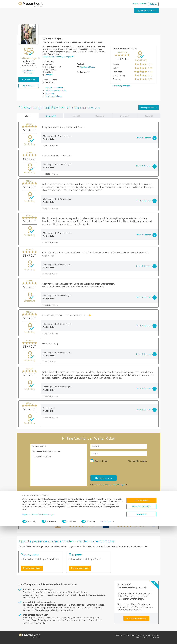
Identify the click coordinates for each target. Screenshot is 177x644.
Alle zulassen (141, 619)
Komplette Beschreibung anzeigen (57, 57)
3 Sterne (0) (100, 116)
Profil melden (114, 497)
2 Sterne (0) (125, 116)
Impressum (27, 632)
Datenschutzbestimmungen (43, 632)
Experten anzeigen (32, 568)
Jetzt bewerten (29, 79)
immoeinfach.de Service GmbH (132, 515)
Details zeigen (106, 639)
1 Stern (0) (149, 116)
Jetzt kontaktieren (146, 10)
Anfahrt (49, 75)
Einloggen (154, 4)
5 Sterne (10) (51, 116)
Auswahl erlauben (141, 625)
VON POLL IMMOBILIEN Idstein (85, 515)
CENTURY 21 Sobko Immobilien (37, 515)
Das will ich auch (139, 4)
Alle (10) (28, 116)
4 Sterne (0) (76, 116)
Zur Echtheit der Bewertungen (29, 72)
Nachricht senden (103, 478)
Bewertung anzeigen (122, 86)
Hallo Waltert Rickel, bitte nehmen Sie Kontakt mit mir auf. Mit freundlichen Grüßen (59, 465)
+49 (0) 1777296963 (54, 87)
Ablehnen (142, 632)
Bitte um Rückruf (101, 461)
